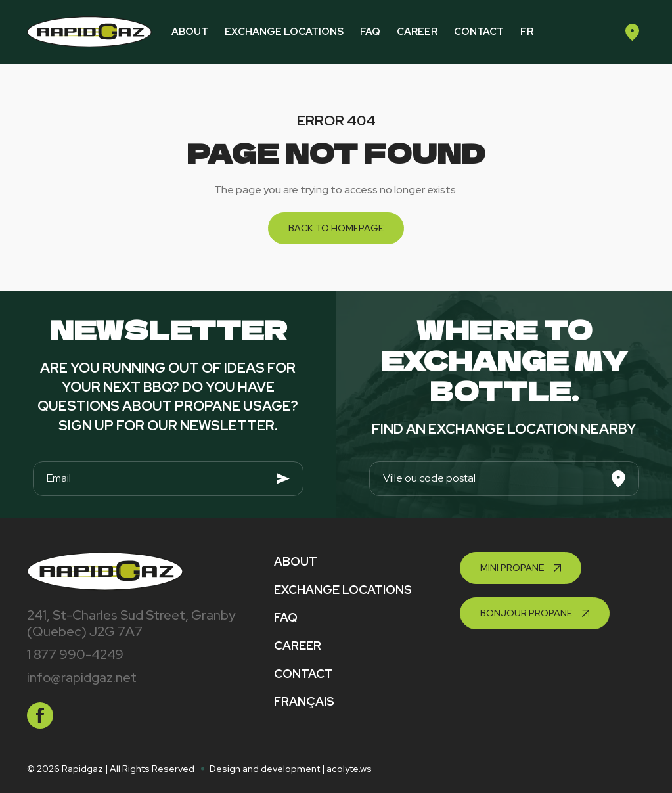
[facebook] (40, 715)
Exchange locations (284, 32)
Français (304, 701)
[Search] (618, 479)
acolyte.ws (349, 769)
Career (417, 32)
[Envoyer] (283, 479)
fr (527, 32)
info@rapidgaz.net (82, 677)
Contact (479, 32)
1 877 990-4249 (75, 654)
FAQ (370, 32)
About (190, 32)
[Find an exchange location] (632, 32)
